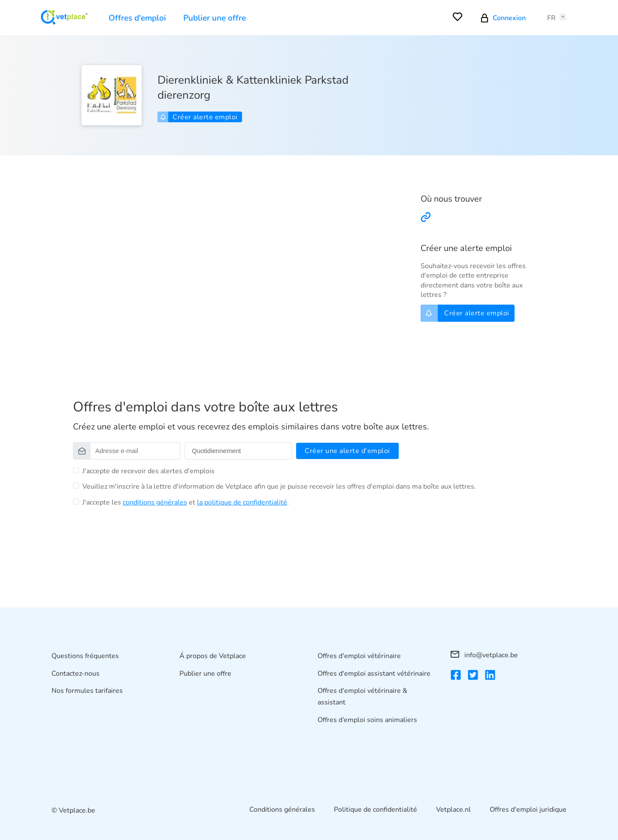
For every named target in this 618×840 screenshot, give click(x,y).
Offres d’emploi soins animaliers (367, 720)
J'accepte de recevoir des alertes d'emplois (148, 471)
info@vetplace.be (484, 655)
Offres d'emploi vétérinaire (359, 656)
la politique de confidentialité (242, 502)
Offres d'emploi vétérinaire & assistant (362, 696)
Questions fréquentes (85, 656)
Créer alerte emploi (199, 117)
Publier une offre (215, 18)
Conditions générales (282, 810)
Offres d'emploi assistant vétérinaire (374, 674)
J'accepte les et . (186, 502)
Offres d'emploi (137, 18)
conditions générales (155, 502)
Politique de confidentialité (376, 810)
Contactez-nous (76, 674)
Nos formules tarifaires (87, 691)
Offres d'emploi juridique (528, 810)
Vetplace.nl (453, 810)
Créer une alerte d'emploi (347, 451)
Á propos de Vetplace (213, 656)
